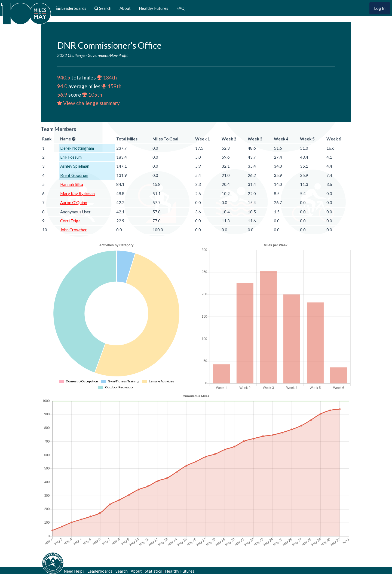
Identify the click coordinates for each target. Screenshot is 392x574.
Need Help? (74, 571)
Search (122, 571)
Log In (380, 8)
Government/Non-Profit (108, 55)
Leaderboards (100, 571)
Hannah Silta (72, 184)
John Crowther (73, 230)
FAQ (180, 8)
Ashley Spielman (75, 166)
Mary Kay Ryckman (77, 194)
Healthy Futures (154, 8)
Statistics (153, 571)
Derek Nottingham (77, 148)
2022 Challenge (71, 55)
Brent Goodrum (74, 175)
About (125, 8)
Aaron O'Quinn (74, 202)
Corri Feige (70, 221)
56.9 (62, 95)
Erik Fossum (71, 157)
